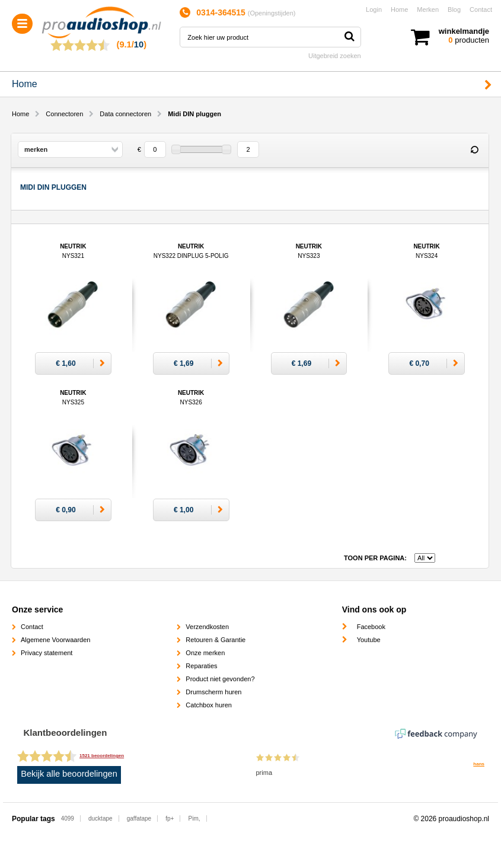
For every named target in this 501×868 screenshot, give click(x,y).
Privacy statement (47, 653)
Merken (428, 9)
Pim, (194, 818)
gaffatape (139, 818)
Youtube (369, 640)
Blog (454, 9)
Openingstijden (271, 13)
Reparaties (201, 666)
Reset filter (474, 150)
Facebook (371, 627)
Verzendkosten (207, 627)
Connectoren (64, 114)
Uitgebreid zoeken (335, 56)
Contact (481, 9)
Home (399, 9)
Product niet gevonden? (220, 679)
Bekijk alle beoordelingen (69, 774)
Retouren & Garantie (216, 640)
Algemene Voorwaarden (55, 640)
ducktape (100, 818)
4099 (68, 818)
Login (374, 9)
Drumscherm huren (213, 692)
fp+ (170, 818)
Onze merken (205, 653)
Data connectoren (125, 114)
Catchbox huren (209, 705)
